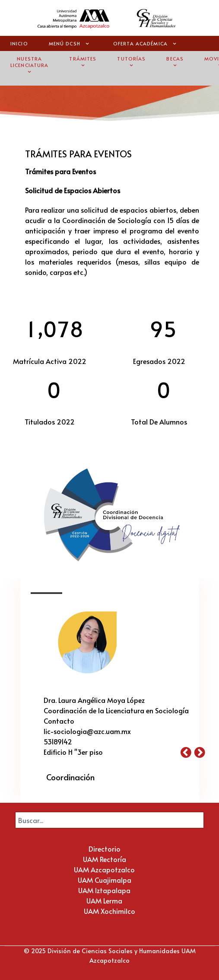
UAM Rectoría (105, 859)
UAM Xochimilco (109, 911)
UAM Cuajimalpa (105, 880)
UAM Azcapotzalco (104, 869)
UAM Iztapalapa (104, 890)
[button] (187, 752)
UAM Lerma (104, 900)
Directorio (105, 849)
